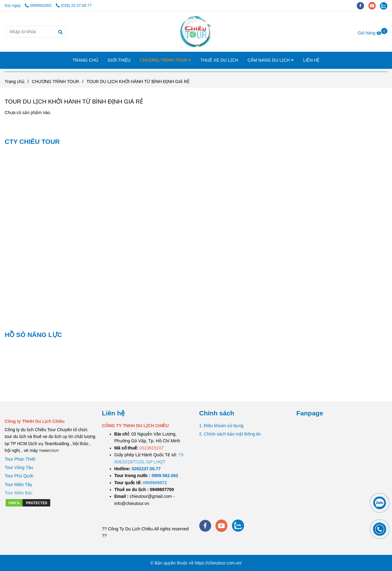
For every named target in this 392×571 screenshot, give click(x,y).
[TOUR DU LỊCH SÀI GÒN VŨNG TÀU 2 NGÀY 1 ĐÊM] (146, 469)
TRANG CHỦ (85, 60)
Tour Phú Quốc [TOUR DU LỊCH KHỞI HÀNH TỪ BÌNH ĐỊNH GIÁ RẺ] (19, 476)
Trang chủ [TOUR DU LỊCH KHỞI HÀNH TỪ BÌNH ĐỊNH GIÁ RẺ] (15, 82)
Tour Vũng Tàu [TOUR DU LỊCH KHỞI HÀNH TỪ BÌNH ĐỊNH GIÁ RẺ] (19, 467)
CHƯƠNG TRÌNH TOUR (166, 60)
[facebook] (363, 6)
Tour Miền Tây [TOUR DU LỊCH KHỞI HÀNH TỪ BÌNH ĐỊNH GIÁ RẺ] (18, 485)
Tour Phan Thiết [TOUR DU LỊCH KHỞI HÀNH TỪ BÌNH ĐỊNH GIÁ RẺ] (20, 459)
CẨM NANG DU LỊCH (271, 60)
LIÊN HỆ (311, 60)
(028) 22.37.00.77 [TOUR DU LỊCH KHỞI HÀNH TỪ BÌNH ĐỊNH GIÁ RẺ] (74, 6)
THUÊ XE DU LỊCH (219, 60)
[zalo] (385, 6)
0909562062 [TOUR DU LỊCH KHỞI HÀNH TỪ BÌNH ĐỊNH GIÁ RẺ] (39, 6)
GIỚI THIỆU (119, 60)
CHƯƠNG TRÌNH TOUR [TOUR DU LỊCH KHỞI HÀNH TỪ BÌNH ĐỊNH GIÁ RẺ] (56, 82)
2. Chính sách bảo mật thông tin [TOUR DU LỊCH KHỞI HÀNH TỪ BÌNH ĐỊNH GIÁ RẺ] (230, 434)
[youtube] (374, 6)
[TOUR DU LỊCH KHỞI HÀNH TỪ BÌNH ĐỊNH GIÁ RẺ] (196, 32)
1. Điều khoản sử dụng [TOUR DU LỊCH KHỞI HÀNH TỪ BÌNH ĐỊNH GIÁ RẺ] (221, 426)
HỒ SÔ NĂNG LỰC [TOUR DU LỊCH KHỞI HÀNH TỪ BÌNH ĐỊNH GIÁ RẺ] (33, 335)
